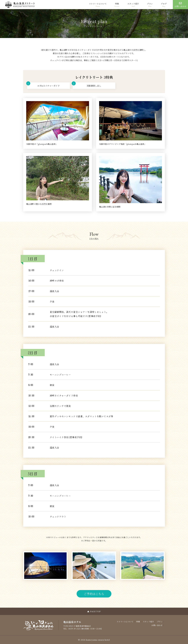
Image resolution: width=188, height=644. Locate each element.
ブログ (164, 4)
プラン (150, 4)
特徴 (117, 4)
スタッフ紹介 (133, 4)
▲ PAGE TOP (94, 611)
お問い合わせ (157, 625)
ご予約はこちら (94, 594)
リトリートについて (98, 4)
